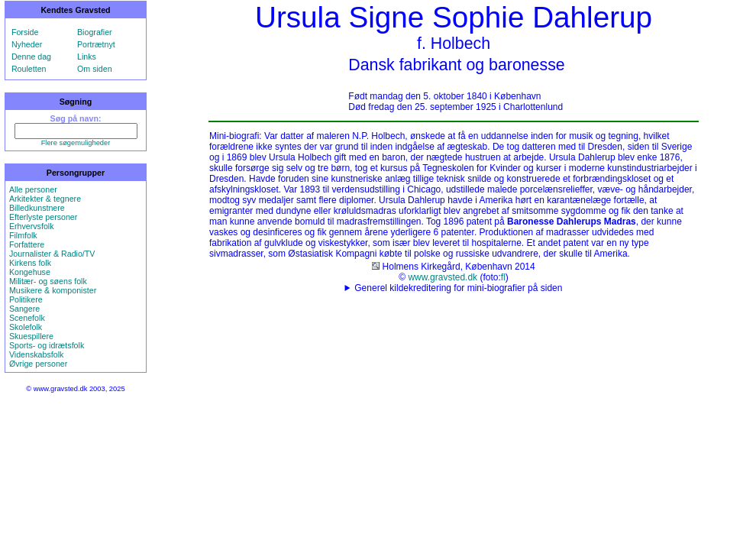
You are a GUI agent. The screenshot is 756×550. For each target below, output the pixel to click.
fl (503, 277)
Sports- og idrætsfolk (47, 345)
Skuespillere (31, 336)
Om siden (95, 69)
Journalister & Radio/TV (52, 254)
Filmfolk (23, 235)
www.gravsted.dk (443, 277)
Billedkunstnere (37, 208)
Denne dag (31, 57)
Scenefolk (27, 318)
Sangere (24, 309)
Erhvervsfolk (32, 226)
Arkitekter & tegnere (45, 199)
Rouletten (29, 69)
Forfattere (27, 244)
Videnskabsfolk (36, 354)
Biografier (95, 32)
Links (87, 57)
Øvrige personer (38, 364)
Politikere (26, 299)
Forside (25, 32)
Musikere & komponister (53, 290)
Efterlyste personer (43, 217)
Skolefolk (26, 327)
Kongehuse (30, 272)
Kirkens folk (30, 263)
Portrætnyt (96, 44)
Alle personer (33, 189)
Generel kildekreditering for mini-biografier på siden (458, 288)
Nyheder (27, 44)
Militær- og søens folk (48, 281)
